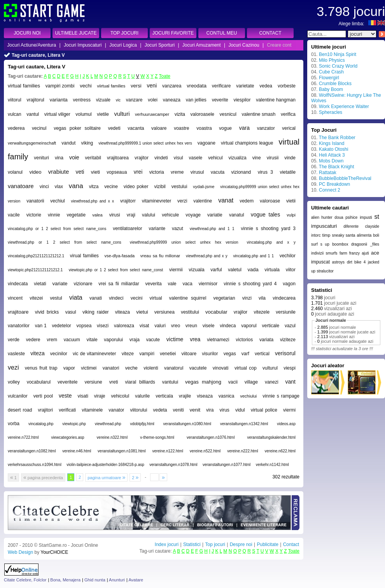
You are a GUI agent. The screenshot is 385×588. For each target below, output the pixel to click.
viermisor (208, 284)
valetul (235, 270)
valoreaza (124, 326)
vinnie (54, 215)
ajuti (365, 253)
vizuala (196, 270)
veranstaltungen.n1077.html (227, 465)
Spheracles (331, 112)
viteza (38, 353)
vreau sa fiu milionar (160, 256)
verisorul (285, 353)
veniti (178, 410)
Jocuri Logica (123, 45)
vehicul (215, 158)
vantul (33, 114)
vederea (16, 128)
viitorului (138, 410)
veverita (154, 284)
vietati (40, 284)
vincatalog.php (41, 424)
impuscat (320, 262)
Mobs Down (331, 161)
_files (375, 244)
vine (257, 158)
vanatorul (174, 368)
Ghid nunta (95, 580)
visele (209, 326)
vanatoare (21, 186)
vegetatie (76, 215)
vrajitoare (18, 312)
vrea (195, 339)
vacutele (198, 368)
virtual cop (246, 368)
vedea (266, 86)
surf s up (320, 244)
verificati (67, 410)
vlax (59, 187)
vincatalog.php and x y (271, 242)
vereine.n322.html (112, 437)
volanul (15, 172)
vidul (240, 410)
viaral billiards (140, 382)
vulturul (270, 368)
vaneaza (172, 100)
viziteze (288, 340)
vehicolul (120, 396)
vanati (96, 298)
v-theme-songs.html (157, 437)
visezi (103, 326)
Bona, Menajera (65, 580)
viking (87, 143)
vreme (177, 172)
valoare (159, 128)
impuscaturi (324, 226)
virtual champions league (247, 143)
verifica (288, 114)
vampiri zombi (60, 86)
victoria (157, 172)
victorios (244, 340)
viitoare (189, 354)
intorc (316, 235)
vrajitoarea (118, 158)
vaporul (249, 326)
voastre (181, 128)
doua (339, 217)
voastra (204, 128)
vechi (86, 86)
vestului (179, 187)
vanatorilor (19, 326)
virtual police (264, 410)
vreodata (197, 86)
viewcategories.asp (68, 437)
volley (14, 382)
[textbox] (327, 34)
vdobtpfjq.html (142, 424)
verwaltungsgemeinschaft (32, 143)
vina (59, 158)
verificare (221, 86)
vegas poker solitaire (77, 128)
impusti (366, 217)
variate (60, 284)
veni (152, 85)
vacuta (218, 172)
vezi (13, 367)
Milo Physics (332, 60)
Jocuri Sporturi (160, 45)
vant (290, 382)
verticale (271, 326)
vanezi (272, 382)
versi (136, 86)
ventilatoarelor (127, 229)
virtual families (24, 86)
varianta (59, 100)
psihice (351, 217)
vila (262, 298)
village (251, 382)
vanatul (237, 215)
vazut (178, 229)
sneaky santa (344, 235)
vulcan (15, 114)
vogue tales (265, 215)
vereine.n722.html (23, 437)
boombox (340, 244)
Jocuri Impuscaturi (83, 45)
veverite (220, 100)
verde (14, 340)
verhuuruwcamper (152, 114)
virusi (115, 215)
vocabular (216, 312)
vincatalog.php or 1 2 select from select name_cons (57, 229)
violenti (151, 368)
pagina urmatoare (106, 477)
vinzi (247, 298)
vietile (103, 114)
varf (245, 354)
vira (210, 410)
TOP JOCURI (124, 33)
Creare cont (279, 45)
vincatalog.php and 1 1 (253, 256)
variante (157, 229)
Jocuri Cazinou (244, 45)
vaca (187, 284)
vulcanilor (18, 396)
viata (76, 297)
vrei (138, 172)
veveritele (67, 382)
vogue (225, 128)
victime (175, 339)
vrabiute (59, 172)
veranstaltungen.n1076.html (211, 437)
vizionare (83, 284)
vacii (233, 382)
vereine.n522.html (205, 451)
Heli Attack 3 (332, 155)
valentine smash (258, 114)
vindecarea (284, 298)
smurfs (332, 253)
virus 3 (265, 172)
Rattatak (328, 173)
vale (172, 284)
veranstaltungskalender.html (271, 437)
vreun (191, 326)
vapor (69, 368)
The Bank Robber (337, 138)
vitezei (36, 298)
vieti (95, 172)
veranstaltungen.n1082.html (32, 451)
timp (326, 235)
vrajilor (241, 312)
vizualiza (238, 158)
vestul (56, 298)
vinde (290, 158)
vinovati (221, 368)
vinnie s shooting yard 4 (250, 284)
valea (97, 215)
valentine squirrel (188, 298)
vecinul (39, 128)
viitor (291, 270)
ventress (82, 100)
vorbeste (287, 86)
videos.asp (286, 424)
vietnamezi (218, 340)
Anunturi (117, 580)
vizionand (241, 172)
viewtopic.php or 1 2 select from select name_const (116, 270)
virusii (273, 158)
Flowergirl (329, 78)
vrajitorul (35, 100)
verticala (164, 396)
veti (80, 172)
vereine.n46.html (77, 451)
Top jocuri (215, 544)
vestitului (190, 312)
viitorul (15, 100)
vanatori (111, 368)
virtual (156, 298)
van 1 (41, 326)
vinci (44, 187)
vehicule (170, 215)
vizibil (160, 187)
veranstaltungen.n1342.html (244, 424)
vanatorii (35, 201)
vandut (68, 143)
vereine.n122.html (168, 451)
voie (74, 157)
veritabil (93, 158)
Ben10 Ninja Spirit (338, 54)
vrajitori (45, 410)
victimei (89, 368)
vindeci (116, 298)
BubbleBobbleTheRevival (345, 178)
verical (289, 128)
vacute (153, 340)
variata (266, 340)
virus (225, 410)
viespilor (242, 100)
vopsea (84, 326)
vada (253, 270)
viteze (128, 354)
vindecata (18, 284)
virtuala (272, 270)
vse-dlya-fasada (120, 256)
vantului (170, 382)
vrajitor (142, 158)
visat (144, 326)
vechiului (249, 396)
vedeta (160, 410)
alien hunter (322, 217)
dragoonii (359, 244)
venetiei (168, 354)
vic (118, 100)
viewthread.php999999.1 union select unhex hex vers (145, 143)
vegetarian (224, 298)
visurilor (210, 354)
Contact (291, 544)
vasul (71, 312)
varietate (245, 86)
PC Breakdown (334, 184)
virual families (84, 256)
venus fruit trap (41, 368)
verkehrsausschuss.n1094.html (35, 465)
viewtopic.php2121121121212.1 (35, 270)
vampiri (147, 354)
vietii (291, 201)
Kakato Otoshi (333, 149)
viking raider (96, 312)
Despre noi (241, 544)
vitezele (262, 312)
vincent (15, 298)
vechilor (288, 256)
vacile (14, 215)
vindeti (161, 158)
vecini (137, 298)
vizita (180, 114)
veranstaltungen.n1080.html (187, 424)
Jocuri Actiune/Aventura (31, 45)
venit (195, 410)
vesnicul (228, 114)
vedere (33, 340)
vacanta (136, 128)
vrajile (185, 396)
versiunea (164, 312)
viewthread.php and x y (207, 256)
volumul (83, 114)
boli (376, 235)
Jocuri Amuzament (202, 45)
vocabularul (39, 382)
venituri (41, 158)
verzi (182, 201)
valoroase (270, 201)
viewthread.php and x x (93, 201)
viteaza (122, 312)
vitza (94, 187)
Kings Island (332, 143)
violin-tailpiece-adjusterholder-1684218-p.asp (105, 465)
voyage (193, 215)
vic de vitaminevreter (94, 354)
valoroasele (202, 114)
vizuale (103, 100)
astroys (338, 262)
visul (178, 158)
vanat (226, 200)
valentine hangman (276, 100)
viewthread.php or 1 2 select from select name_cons (65, 242)
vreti (114, 382)
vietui (142, 312)
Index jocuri (167, 544)
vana (76, 186)
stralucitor (325, 271)
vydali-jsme (204, 187)
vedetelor (61, 326)
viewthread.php (108, 424)
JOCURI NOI (27, 33)
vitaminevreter (157, 201)
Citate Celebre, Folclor (25, 580)
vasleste (16, 354)
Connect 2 (330, 190)
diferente (351, 226)
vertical (262, 354)
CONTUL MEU (222, 33)
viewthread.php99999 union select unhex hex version (184, 242)
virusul (197, 172)
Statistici (192, 544)
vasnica (227, 396)
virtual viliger (57, 114)
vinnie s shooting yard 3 (269, 229)
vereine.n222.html (243, 451)
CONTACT (270, 33)
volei (153, 100)
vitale (92, 340)
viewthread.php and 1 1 (212, 229)
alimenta (364, 235)
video (35, 172)
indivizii (317, 253)
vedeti (114, 128)
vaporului (113, 340)
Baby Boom (331, 89)
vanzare (134, 100)
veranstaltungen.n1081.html (122, 451)
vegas (230, 354)
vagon (289, 284)
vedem (247, 201)
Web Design (20, 552)
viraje (100, 396)
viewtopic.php (74, 424)
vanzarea (172, 86)
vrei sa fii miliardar (119, 284)
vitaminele (92, 410)
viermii (176, 270)
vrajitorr (128, 201)
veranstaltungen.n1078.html (173, 465)
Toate (165, 76)
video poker (136, 187)
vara (244, 128)
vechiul (57, 201)
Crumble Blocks (335, 84)
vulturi (122, 114)
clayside (372, 226)
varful (216, 270)
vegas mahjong (203, 382)
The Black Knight (337, 167)
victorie (34, 215)
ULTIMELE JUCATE (76, 33)
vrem (52, 340)
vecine (111, 187)
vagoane (206, 143)
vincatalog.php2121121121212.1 (36, 256)
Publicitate (267, 544)
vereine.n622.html (280, 451)
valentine (203, 201)
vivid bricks (47, 312)
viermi (289, 410)
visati (83, 396)
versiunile (286, 312)
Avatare (136, 580)
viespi (290, 368)
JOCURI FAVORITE (173, 33)
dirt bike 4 (356, 262)
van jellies (196, 100)
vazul (290, 326)
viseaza (205, 396)
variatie (215, 215)
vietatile (288, 172)
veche (131, 368)
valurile (142, 396)
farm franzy (350, 253)
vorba (14, 424)
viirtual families (111, 86)
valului (149, 215)
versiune (93, 382)
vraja (135, 340)
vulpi (291, 215)
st (377, 217)
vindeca (228, 326)
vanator (116, 410)
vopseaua (117, 172)
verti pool (43, 396)
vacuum (72, 340)
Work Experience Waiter (344, 106)
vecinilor (59, 354)
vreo (176, 326)
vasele (196, 158)
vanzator (266, 128)
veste (65, 396)
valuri (160, 326)
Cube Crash (331, 72)
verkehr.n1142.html (272, 465)
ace (375, 253)
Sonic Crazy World (338, 66)
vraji (131, 215)
